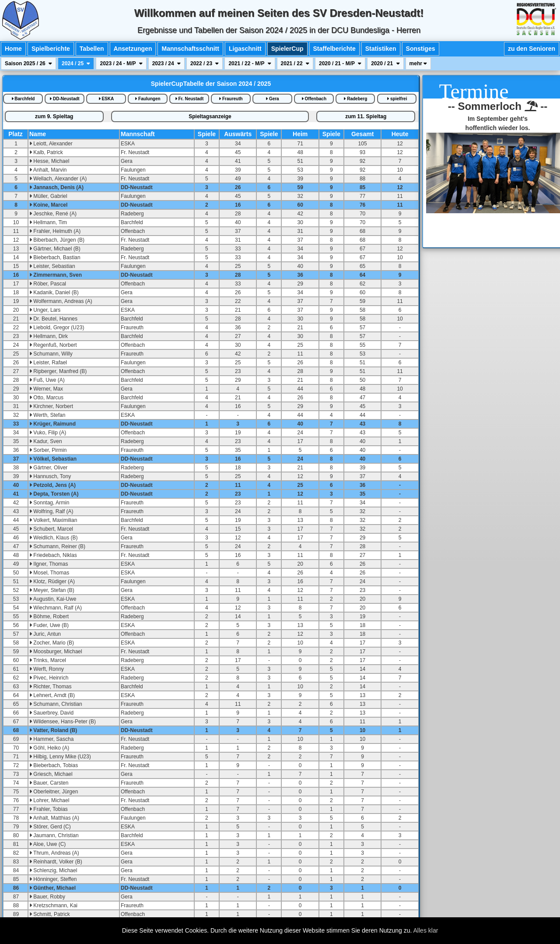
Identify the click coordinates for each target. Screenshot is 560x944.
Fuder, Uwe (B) (49, 625)
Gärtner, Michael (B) (55, 249)
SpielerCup (287, 49)
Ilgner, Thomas (49, 564)
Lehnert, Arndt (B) (52, 695)
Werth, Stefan (47, 415)
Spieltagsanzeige (210, 116)
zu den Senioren (532, 49)
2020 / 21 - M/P (340, 63)
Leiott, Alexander (51, 144)
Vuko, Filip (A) (48, 433)
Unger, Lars (45, 310)
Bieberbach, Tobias (54, 765)
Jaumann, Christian (54, 835)
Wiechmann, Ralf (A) (56, 608)
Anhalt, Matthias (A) (54, 818)
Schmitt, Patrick (50, 914)
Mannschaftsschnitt (190, 49)
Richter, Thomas (50, 687)
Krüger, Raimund (52, 424)
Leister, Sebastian (52, 266)
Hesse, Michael (49, 161)
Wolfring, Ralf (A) (51, 511)
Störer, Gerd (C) (50, 827)
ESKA (106, 99)
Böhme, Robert (49, 616)
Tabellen (92, 49)
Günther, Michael (52, 888)
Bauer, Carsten (49, 783)
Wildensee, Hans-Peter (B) (63, 722)
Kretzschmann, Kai (53, 905)
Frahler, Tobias (49, 809)
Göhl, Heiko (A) (49, 748)
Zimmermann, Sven (56, 275)
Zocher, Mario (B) (52, 643)
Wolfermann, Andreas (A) (61, 301)
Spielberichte (51, 49)
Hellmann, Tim (48, 222)
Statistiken (381, 49)
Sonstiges (421, 49)
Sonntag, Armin (49, 503)
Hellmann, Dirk (49, 336)
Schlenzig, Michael (53, 870)
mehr (418, 63)
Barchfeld (23, 99)
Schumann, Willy (51, 354)
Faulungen (147, 99)
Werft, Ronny (47, 669)
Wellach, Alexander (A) (58, 179)
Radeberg (355, 99)
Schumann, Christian (56, 704)
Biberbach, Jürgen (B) (57, 240)
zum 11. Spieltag (366, 116)
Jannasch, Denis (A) (56, 187)
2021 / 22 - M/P (250, 63)
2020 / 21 (385, 63)
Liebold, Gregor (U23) (57, 328)
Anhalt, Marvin (48, 170)
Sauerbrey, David (51, 713)
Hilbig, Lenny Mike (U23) (60, 757)
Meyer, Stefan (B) (52, 590)
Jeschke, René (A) (53, 214)
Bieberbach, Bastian (55, 257)
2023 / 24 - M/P (121, 63)
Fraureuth (231, 99)
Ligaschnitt (245, 49)
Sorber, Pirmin (48, 450)
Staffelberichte (334, 49)
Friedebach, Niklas (53, 555)
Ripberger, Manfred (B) (58, 371)
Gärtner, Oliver (48, 468)
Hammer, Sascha (51, 739)
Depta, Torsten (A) (54, 494)
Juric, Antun (45, 634)
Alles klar (426, 930)
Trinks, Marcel (48, 660)
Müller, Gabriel (48, 196)
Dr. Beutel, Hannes (53, 319)
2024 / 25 (76, 63)
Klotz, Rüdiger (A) (52, 581)
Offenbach (314, 99)
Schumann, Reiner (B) (57, 546)
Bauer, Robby (47, 897)
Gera (272, 99)
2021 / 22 (295, 63)
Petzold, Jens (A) (52, 485)
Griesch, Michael (51, 774)
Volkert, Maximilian (53, 520)
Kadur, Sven (46, 441)
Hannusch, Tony (50, 476)
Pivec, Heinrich (49, 678)
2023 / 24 (166, 63)
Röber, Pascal (48, 284)
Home (13, 49)
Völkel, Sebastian (53, 459)
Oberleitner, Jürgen (54, 792)
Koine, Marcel (48, 205)
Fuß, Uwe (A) (47, 380)
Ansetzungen (133, 49)
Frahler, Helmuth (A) (55, 231)
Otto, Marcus (46, 398)
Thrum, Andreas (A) (54, 853)
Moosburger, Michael (56, 652)
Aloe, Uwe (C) (47, 844)
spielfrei (397, 99)
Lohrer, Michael (49, 800)
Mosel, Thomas (49, 573)
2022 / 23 (205, 63)
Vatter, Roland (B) (53, 730)
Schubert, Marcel (51, 529)
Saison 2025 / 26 (28, 63)
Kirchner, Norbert (51, 406)
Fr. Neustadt (189, 99)
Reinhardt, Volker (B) (56, 862)
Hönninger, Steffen (53, 879)
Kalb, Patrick (46, 152)
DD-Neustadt (64, 99)
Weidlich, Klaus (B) (53, 538)
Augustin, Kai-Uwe (53, 599)
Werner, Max (46, 389)
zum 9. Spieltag (54, 116)
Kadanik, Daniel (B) (54, 292)
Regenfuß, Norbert (53, 345)
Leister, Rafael (48, 363)
